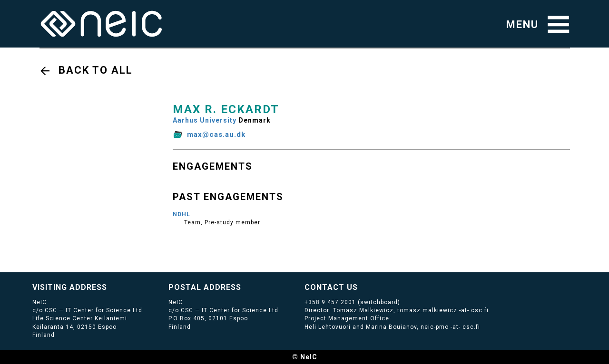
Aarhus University (205, 120)
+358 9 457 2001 (330, 302)
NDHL (182, 214)
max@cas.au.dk (216, 134)
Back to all (96, 70)
